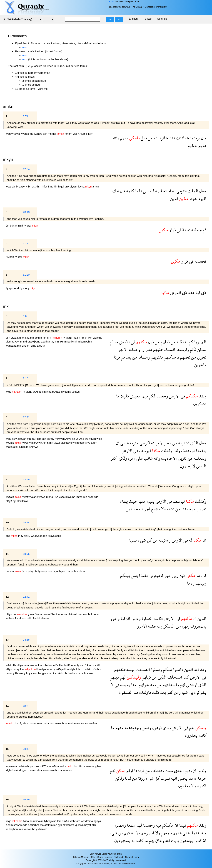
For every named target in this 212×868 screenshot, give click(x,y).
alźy (15, 439)
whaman (49, 723)
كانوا (202, 735)
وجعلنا (134, 349)
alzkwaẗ (73, 614)
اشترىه (183, 443)
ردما (191, 583)
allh (45, 134)
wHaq (10, 829)
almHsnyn (23, 501)
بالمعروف (198, 626)
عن (178, 626)
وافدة (202, 833)
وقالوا (201, 771)
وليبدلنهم (170, 685)
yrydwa (16, 134)
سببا (133, 540)
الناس (201, 466)
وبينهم (200, 583)
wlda (99, 439)
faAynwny (41, 571)
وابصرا (120, 825)
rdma (82, 571)
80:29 (111, 2)
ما (116, 342)
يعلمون (186, 466)
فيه (182, 575)
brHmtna (78, 497)
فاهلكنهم (171, 357)
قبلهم (165, 342)
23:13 (26, 212)
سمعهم (166, 833)
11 (7, 554)
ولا (163, 509)
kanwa (85, 723)
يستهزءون (122, 840)
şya (53, 536)
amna (9, 673)
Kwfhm (97, 669)
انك (116, 191)
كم (190, 342)
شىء (141, 540)
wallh (76, 134)
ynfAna (80, 439)
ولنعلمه (199, 458)
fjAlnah (10, 257)
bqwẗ (51, 571)
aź (64, 825)
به (173, 191)
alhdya (29, 766)
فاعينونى (156, 575)
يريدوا (195, 138)
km (19, 338)
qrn (49, 338)
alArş (26, 288)
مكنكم (167, 825)
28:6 (25, 706)
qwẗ (12, 288)
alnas (23, 447)
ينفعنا (201, 451)
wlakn (10, 447)
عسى (124, 443)
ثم (204, 230)
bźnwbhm (86, 342)
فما (194, 833)
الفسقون (126, 692)
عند (191, 292)
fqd (32, 134)
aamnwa (29, 665)
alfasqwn (87, 673)
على (139, 458)
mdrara (28, 342)
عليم (202, 145)
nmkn (84, 338)
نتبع (188, 771)
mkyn (8, 159)
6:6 (25, 316)
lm (79, 338)
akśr (16, 447)
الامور (142, 626)
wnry (33, 723)
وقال (202, 191)
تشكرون (200, 404)
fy (25, 226)
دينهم (114, 677)
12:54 (26, 169)
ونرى (166, 728)
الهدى (178, 771)
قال (122, 191)
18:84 (26, 522)
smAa (66, 821)
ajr (15, 501)
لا (193, 466)
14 (7, 706)
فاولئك (145, 692)
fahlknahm (74, 342)
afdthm (49, 825)
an (74, 439)
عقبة (151, 626)
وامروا (114, 618)
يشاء (124, 501)
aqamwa (43, 614)
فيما (182, 825)
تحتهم (185, 357)
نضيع (155, 509)
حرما (202, 778)
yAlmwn (34, 447)
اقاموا (158, 618)
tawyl (57, 443)
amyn (96, 186)
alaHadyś (67, 443)
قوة (197, 292)
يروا (197, 342)
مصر (167, 443)
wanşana (11, 346)
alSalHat (59, 665)
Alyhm (19, 342)
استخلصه (163, 191)
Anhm (10, 825)
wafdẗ (85, 821)
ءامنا (192, 778)
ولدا (176, 451)
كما (186, 677)
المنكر (169, 626)
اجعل (135, 575)
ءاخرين (200, 365)
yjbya (98, 766)
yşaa (62, 497)
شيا (184, 692)
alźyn (9, 614)
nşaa (91, 497)
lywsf (25, 443)
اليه (174, 778)
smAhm (18, 825)
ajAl (57, 571)
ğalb (82, 443)
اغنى (186, 833)
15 (7, 749)
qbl (54, 134)
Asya (69, 439)
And (17, 288)
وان (203, 138)
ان (118, 443)
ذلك (155, 692)
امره (131, 458)
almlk (15, 186)
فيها (144, 396)
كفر (169, 692)
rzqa (29, 770)
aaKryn (41, 346)
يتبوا (150, 501)
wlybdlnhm (76, 669)
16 (7, 799)
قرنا (117, 357)
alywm (74, 186)
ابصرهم (147, 833)
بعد (152, 685)
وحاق (159, 840)
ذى (203, 292)
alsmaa (10, 342)
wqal (9, 186)
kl (49, 536)
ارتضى (191, 685)
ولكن (122, 458)
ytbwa (42, 497)
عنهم (177, 833)
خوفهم (143, 685)
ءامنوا (178, 669)
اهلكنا (182, 342)
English (133, 19)
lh (20, 536)
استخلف (174, 677)
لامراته (156, 443)
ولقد (202, 396)
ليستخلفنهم (124, 669)
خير (167, 575)
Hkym (90, 134)
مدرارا (146, 349)
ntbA (22, 766)
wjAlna (37, 342)
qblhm (39, 338)
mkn (25, 47)
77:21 (26, 243)
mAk (37, 766)
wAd (9, 665)
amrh (94, 443)
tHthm (63, 342)
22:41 (26, 597)
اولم (129, 771)
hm (80, 673)
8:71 (25, 116)
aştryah (22, 439)
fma (91, 821)
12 (7, 597)
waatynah (37, 536)
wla (96, 497)
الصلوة (147, 618)
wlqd (9, 392)
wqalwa (11, 766)
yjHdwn (80, 825)
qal (63, 186)
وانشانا (143, 357)
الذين (201, 618)
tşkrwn (76, 392)
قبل (143, 138)
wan (9, 134)
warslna (98, 338)
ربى (175, 575)
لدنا (127, 778)
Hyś (56, 497)
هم (135, 692)
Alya (88, 443)
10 (7, 522)
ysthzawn (42, 829)
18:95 (26, 554)
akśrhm (55, 770)
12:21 (26, 417)
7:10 (25, 378)
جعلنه (196, 230)
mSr (34, 439)
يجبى (182, 778)
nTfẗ (21, 226)
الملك (193, 191)
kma (90, 665)
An (17, 618)
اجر (146, 509)
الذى (194, 443)
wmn (50, 673)
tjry (53, 342)
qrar (29, 226)
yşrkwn (34, 673)
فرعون (156, 728)
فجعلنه (200, 261)
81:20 (26, 275)
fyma (26, 821)
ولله (159, 626)
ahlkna (26, 338)
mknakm (39, 821)
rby (28, 571)
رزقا (141, 778)
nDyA (9, 501)
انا (204, 540)
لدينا (193, 198)
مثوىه (134, 443)
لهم (122, 677)
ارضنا (139, 771)
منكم (167, 669)
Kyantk (25, 134)
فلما (138, 191)
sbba (58, 536)
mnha (50, 497)
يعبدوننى (122, 685)
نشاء (170, 509)
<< (110, 19)
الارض (124, 342)
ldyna (82, 186)
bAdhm (26, 346)
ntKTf (44, 766)
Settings (162, 19)
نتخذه (185, 451)
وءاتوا (135, 618)
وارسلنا (182, 349)
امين (174, 198)
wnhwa (10, 618)
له (190, 540)
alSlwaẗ (53, 614)
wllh (30, 618)
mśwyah (60, 439)
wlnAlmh (44, 443)
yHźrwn (94, 723)
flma (51, 186)
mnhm (69, 134)
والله (116, 138)
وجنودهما (132, 728)
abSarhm (34, 825)
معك (168, 771)
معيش (135, 396)
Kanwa (38, 134)
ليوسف (144, 451)
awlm (63, 766)
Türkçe (148, 19)
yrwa (14, 338)
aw (87, 439)
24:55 (26, 640)
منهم (124, 138)
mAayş (57, 392)
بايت (174, 840)
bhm (16, 829)
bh (30, 186)
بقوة (144, 575)
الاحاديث (169, 458)
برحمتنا (187, 509)
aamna (91, 766)
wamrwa (83, 614)
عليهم (158, 349)
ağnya (97, 821)
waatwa (63, 614)
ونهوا (185, 626)
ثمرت (165, 778)
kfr (55, 673)
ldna (40, 770)
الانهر (123, 349)
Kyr (33, 571)
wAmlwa (48, 665)
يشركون (200, 692)
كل (149, 540)
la (28, 447)
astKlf (96, 665)
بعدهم (126, 357)
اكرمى (144, 443)
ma (75, 338)
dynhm (46, 669)
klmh (57, 186)
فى (179, 230)
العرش (175, 292)
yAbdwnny (20, 673)
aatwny (24, 186)
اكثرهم (200, 786)
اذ (204, 840)
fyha (49, 392)
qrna (34, 346)
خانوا (163, 138)
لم (112, 342)
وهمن (146, 728)
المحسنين (134, 509)
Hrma (83, 766)
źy (7, 288)
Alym (83, 134)
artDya (60, 669)
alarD (69, 338)
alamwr (45, 618)
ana (8, 536)
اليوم (202, 198)
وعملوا (156, 669)
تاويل (182, 458)
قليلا (124, 396)
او (193, 451)
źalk (65, 673)
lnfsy (45, 186)
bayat (88, 825)
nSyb (69, 497)
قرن (150, 342)
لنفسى (148, 191)
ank (67, 186)
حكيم (193, 145)
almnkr (23, 618)
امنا (134, 685)
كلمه (130, 191)
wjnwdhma (62, 723)
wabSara (75, 821)
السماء (169, 349)
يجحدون (186, 840)
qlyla (64, 392)
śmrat (15, 770)
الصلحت (142, 669)
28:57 (26, 749)
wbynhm (73, 571)
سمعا (131, 825)
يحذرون (191, 735)
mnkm (38, 665)
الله (156, 138)
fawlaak (73, 673)
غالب (148, 458)
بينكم (125, 575)
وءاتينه (164, 540)
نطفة (186, 230)
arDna (56, 766)
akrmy (51, 439)
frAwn (40, 723)
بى (190, 692)
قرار (172, 230)
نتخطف (157, 771)
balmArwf (94, 614)
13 (7, 640)
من (150, 138)
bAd (90, 669)
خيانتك (182, 138)
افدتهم (129, 833)
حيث (133, 501)
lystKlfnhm (71, 665)
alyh (9, 770)
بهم (151, 840)
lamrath (42, 439)
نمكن (201, 349)
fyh (24, 571)
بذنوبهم (156, 357)
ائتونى (181, 191)
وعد (203, 669)
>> (119, 19)
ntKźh (93, 439)
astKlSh (37, 186)
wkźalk (10, 443)
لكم (193, 349)
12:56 (26, 479)
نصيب (200, 509)
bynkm (64, 571)
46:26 (26, 799)
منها (141, 501)
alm (8, 338)
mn (50, 134)
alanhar (46, 342)
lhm (39, 669)
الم (203, 342)
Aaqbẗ (37, 618)
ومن (177, 692)
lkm (91, 338)
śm (8, 226)
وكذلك (166, 451)
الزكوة (125, 618)
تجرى (201, 357)
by (40, 673)
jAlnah (14, 226)
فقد (172, 138)
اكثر (114, 458)
